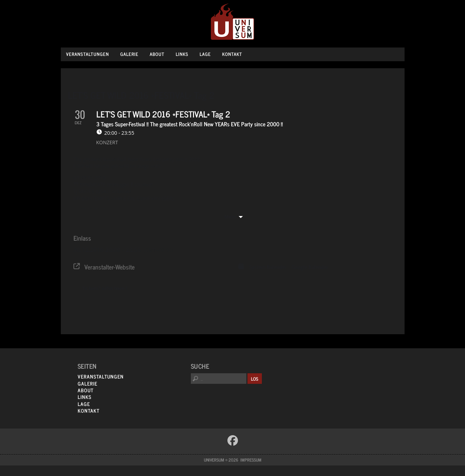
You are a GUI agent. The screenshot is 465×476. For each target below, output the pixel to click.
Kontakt (232, 54)
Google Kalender (310, 267)
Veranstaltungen (88, 54)
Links (182, 54)
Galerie (129, 54)
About (157, 54)
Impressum (251, 460)
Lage (205, 54)
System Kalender (268, 267)
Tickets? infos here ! (105, 288)
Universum (232, 22)
